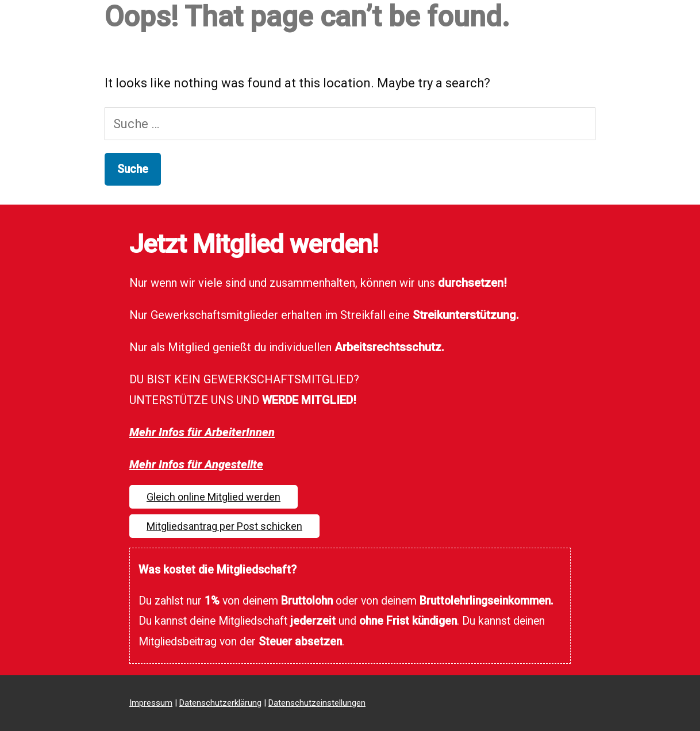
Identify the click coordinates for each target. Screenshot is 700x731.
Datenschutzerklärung (220, 703)
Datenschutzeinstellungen (317, 703)
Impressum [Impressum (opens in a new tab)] (151, 703)
